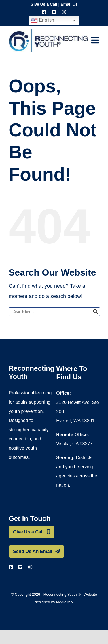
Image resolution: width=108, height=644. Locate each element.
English (42, 20)
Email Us (69, 4)
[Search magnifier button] (96, 312)
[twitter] (54, 12)
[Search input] (52, 312)
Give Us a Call (44, 4)
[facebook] (44, 12)
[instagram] (64, 12)
